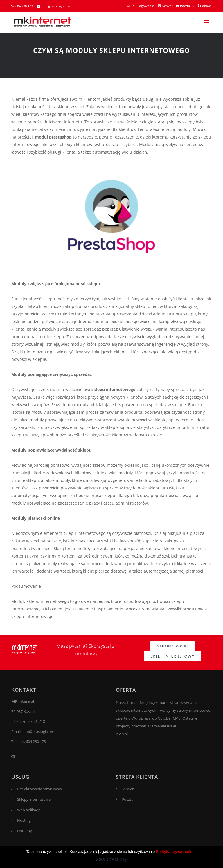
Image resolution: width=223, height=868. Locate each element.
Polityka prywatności (175, 852)
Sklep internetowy (172, 656)
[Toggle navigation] (207, 22)
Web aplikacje (29, 810)
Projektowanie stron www (39, 789)
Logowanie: (146, 6)
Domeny (25, 831)
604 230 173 (22, 6)
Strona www (172, 646)
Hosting (24, 820)
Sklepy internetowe (34, 799)
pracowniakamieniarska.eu (154, 726)
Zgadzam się (111, 860)
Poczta (183, 6)
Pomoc (204, 6)
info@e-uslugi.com (53, 6)
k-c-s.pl (122, 734)
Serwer (165, 6)
